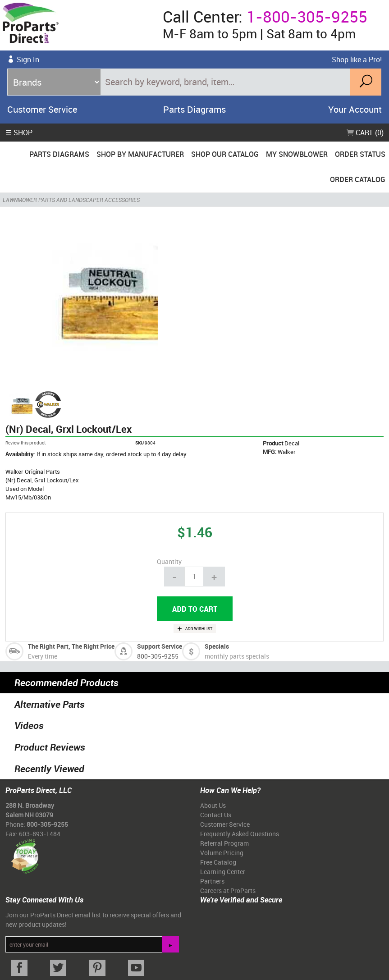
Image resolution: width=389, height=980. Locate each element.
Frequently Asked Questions (240, 834)
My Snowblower (297, 154)
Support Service (160, 646)
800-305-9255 (158, 656)
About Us (213, 805)
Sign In (28, 60)
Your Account (355, 109)
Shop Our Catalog (225, 154)
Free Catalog (218, 862)
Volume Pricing (222, 853)
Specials (217, 646)
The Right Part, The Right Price (71, 646)
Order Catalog (358, 179)
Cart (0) (365, 133)
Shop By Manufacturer (140, 154)
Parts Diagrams (194, 109)
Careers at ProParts (228, 891)
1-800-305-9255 (307, 16)
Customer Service (42, 109)
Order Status (360, 154)
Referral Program (224, 843)
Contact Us (216, 815)
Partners (212, 881)
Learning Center (223, 872)
